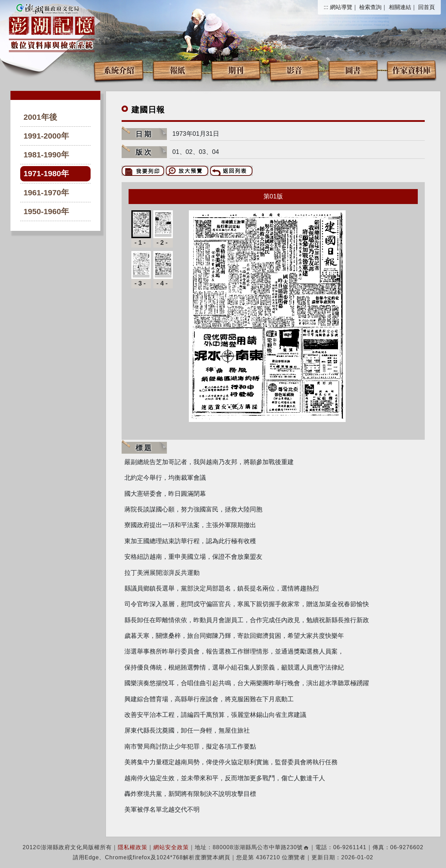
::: (326, 7)
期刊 (236, 70)
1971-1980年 (47, 174)
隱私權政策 (133, 847)
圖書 (353, 70)
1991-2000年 (47, 136)
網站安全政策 (171, 847)
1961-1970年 (47, 193)
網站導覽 (341, 7)
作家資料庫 (412, 70)
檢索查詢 (370, 7)
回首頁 (426, 7)
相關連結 (400, 7)
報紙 (177, 70)
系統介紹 (119, 70)
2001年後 (40, 117)
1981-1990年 (47, 155)
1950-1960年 (47, 212)
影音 (294, 70)
